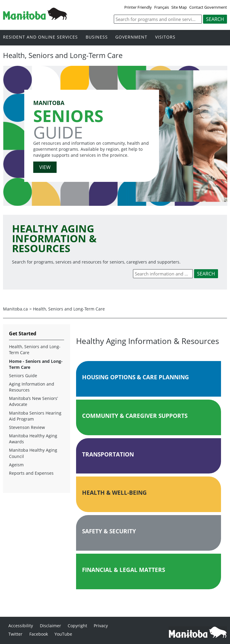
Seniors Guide (23, 376)
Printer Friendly (138, 7)
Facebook (39, 634)
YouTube (63, 634)
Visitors (165, 37)
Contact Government (208, 7)
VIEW (45, 167)
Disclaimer (50, 626)
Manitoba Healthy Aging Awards (33, 439)
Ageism (16, 465)
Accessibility (21, 626)
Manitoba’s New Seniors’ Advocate (33, 401)
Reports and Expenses (31, 473)
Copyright (77, 626)
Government (131, 37)
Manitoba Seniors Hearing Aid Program (35, 416)
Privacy (101, 626)
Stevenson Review (27, 427)
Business (97, 37)
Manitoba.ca (15, 309)
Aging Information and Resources (32, 387)
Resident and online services (40, 37)
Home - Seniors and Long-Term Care (36, 364)
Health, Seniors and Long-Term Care (69, 309)
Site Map (179, 7)
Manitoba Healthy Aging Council (33, 453)
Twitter (15, 634)
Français (162, 7)
